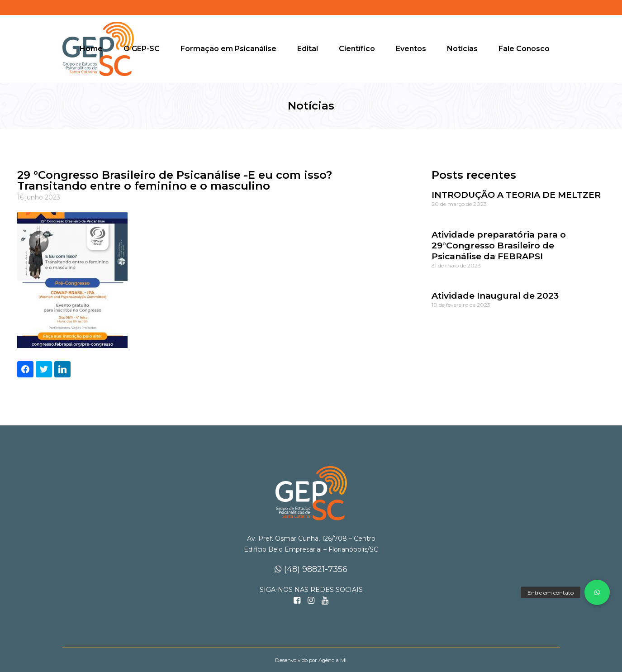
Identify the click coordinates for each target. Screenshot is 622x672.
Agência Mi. (333, 660)
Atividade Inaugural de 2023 (495, 296)
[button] (597, 592)
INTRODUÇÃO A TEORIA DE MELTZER (516, 195)
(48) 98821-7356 (311, 569)
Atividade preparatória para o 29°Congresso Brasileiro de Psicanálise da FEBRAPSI (499, 245)
